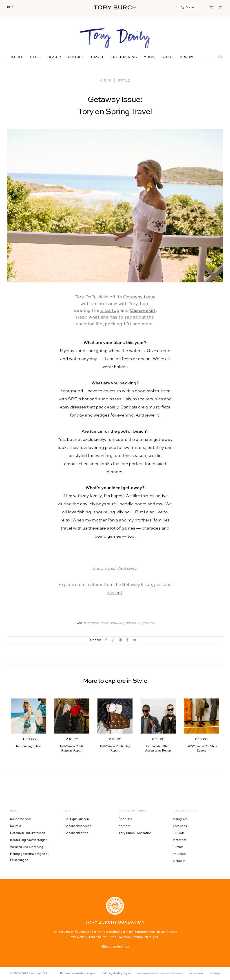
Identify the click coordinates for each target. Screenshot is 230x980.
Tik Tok (178, 833)
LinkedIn (179, 861)
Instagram (180, 819)
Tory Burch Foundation (135, 833)
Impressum (196, 973)
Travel (97, 57)
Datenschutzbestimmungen (78, 973)
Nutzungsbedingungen (116, 973)
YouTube (179, 854)
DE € (10, 7)
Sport (167, 57)
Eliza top (110, 311)
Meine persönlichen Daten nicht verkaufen (160, 973)
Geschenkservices (78, 826)
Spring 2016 (134, 624)
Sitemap (215, 973)
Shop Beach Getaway (114, 569)
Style (35, 57)
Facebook (180, 826)
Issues (17, 57)
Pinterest (180, 840)
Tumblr (178, 847)
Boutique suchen (77, 819)
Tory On (149, 624)
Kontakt (16, 826)
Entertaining (124, 57)
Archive (188, 57)
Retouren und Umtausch (28, 833)
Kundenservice (21, 819)
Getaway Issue (139, 297)
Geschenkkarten (76, 833)
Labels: (81, 624)
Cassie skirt (143, 311)
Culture (76, 57)
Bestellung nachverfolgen (29, 840)
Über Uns (125, 819)
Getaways (117, 624)
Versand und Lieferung (27, 847)
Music (149, 57)
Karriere (125, 826)
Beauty (54, 57)
